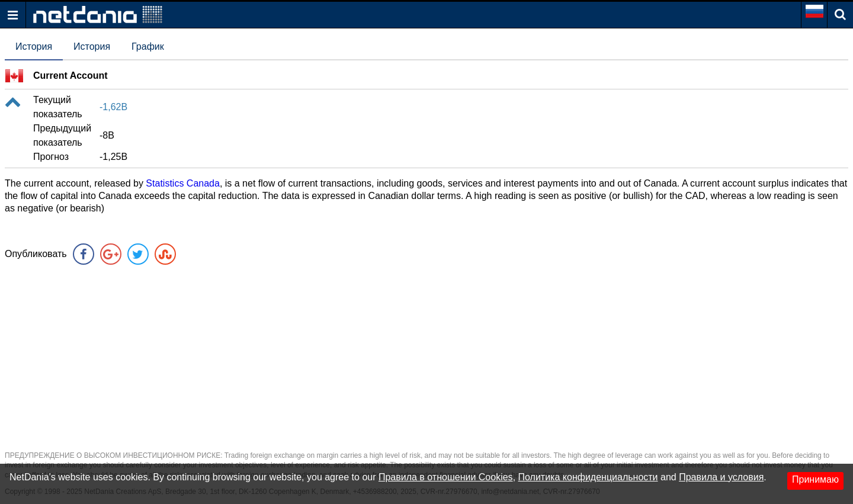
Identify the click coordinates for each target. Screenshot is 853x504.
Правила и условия (721, 477)
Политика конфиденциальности (588, 477)
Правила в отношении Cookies (446, 477)
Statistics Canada (183, 183)
